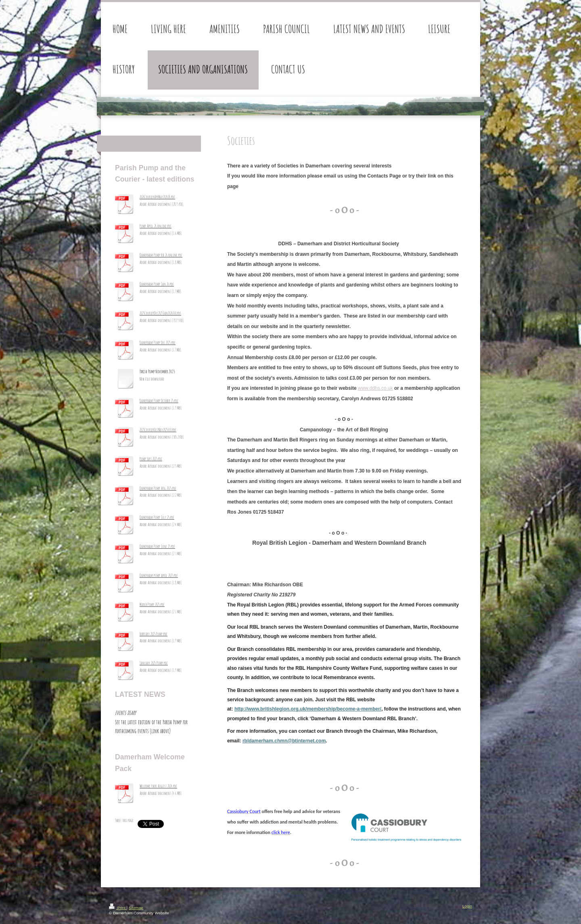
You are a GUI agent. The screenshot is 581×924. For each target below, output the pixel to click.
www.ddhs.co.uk (375, 388)
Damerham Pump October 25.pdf (159, 401)
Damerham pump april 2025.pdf (159, 575)
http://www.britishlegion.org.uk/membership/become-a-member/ (308, 709)
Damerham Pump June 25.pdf (157, 546)
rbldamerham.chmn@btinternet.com (284, 741)
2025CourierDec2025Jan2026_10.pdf (160, 313)
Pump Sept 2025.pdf (151, 459)
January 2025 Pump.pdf (154, 663)
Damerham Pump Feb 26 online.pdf (161, 255)
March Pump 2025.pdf (152, 604)
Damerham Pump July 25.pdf (157, 517)
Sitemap (136, 908)
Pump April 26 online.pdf (156, 226)
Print (118, 908)
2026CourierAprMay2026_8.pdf (157, 197)
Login (467, 906)
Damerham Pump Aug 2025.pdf (158, 488)
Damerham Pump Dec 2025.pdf (158, 343)
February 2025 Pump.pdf (154, 634)
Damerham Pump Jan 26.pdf (157, 284)
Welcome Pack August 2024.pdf (158, 786)
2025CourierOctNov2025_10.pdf (158, 430)
